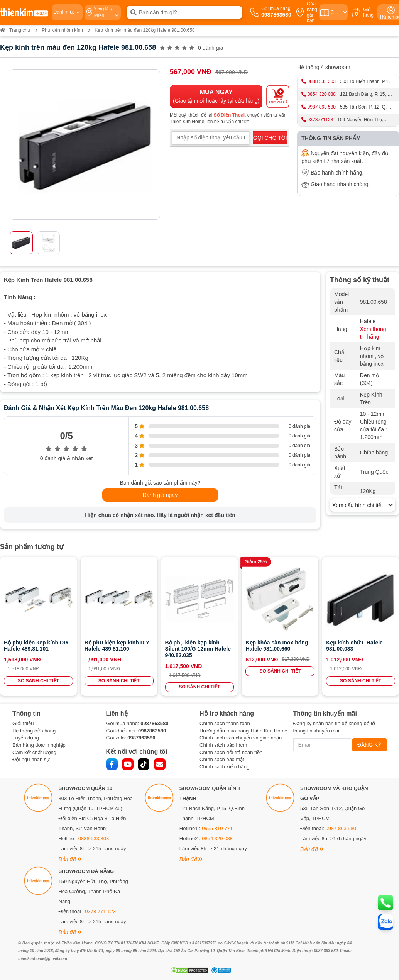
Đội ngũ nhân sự (31, 759)
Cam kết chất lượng (34, 752)
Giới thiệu (23, 723)
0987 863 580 (322, 107)
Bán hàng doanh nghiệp (39, 745)
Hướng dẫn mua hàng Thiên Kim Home (243, 731)
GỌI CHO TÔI (270, 138)
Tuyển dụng (26, 738)
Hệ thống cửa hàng (34, 731)
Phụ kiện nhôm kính (62, 30)
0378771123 (320, 120)
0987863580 (154, 723)
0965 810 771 (217, 828)
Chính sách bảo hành (223, 745)
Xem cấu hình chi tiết (363, 505)
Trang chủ (15, 30)
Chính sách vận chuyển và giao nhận (241, 738)
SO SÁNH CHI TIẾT (38, 681)
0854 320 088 (322, 94)
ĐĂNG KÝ (369, 745)
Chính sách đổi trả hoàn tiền (231, 752)
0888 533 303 (322, 81)
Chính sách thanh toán (225, 723)
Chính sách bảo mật (222, 759)
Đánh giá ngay (160, 495)
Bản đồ (70, 859)
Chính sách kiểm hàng (224, 767)
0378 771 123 (100, 911)
